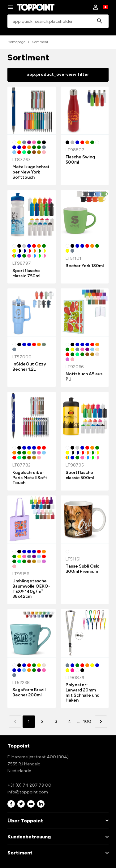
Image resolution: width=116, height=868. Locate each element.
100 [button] (87, 721)
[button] (101, 722)
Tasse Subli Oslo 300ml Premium (83, 569)
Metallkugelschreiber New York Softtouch (31, 172)
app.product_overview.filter (58, 74)
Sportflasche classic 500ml (80, 475)
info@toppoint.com (28, 792)
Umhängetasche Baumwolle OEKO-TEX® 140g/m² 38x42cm (31, 589)
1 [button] (29, 721)
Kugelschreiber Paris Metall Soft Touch (30, 478)
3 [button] (56, 721)
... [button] (78, 721)
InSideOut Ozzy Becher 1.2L (29, 367)
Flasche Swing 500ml (80, 160)
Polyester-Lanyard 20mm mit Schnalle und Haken (83, 693)
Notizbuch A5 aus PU (84, 377)
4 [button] (70, 721)
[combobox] (58, 21)
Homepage (16, 42)
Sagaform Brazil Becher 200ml (29, 692)
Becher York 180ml (85, 266)
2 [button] (42, 721)
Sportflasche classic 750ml (26, 273)
